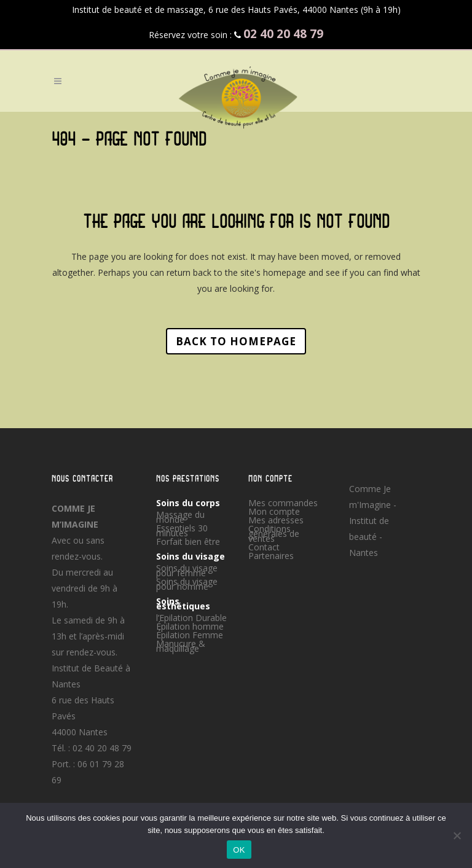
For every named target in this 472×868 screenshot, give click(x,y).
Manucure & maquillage (181, 646)
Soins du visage (191, 557)
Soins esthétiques (183, 604)
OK (239, 850)
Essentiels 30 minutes (182, 531)
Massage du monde (180, 517)
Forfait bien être (188, 542)
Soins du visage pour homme (187, 584)
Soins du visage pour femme (187, 571)
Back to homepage (236, 341)
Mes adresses (276, 520)
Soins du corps (188, 503)
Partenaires (271, 556)
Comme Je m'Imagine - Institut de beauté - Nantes (373, 521)
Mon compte (274, 512)
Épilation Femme (190, 635)
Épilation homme (190, 627)
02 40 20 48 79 (102, 748)
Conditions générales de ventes (274, 534)
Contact (264, 547)
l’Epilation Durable (191, 618)
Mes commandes (283, 503)
